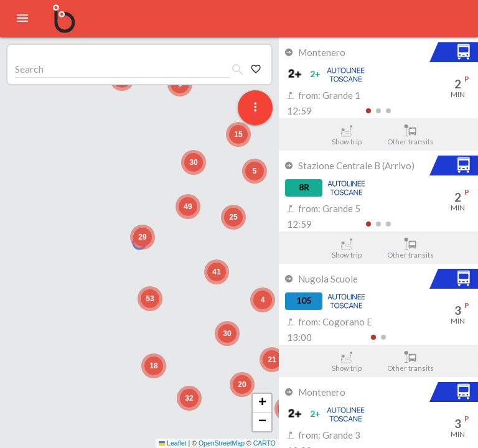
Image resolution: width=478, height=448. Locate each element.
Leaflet (173, 443)
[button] (143, 237)
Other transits (410, 135)
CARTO (265, 443)
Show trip (346, 135)
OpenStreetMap (222, 443)
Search (29, 69)
